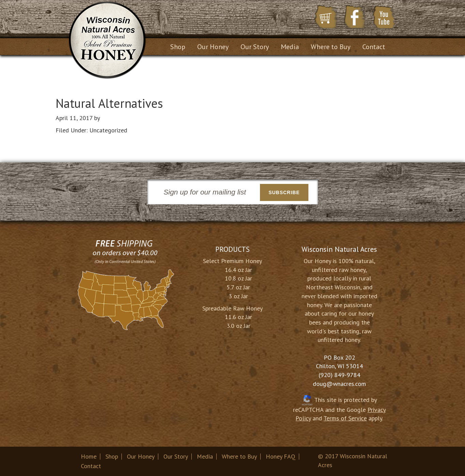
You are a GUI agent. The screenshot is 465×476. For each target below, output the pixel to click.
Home (89, 456)
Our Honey (141, 456)
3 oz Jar (238, 296)
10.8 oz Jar (238, 278)
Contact (91, 466)
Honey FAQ (281, 456)
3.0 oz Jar (238, 326)
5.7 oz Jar (238, 287)
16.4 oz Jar (238, 270)
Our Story (176, 456)
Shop (112, 456)
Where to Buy (239, 456)
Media (205, 456)
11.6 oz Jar (238, 317)
